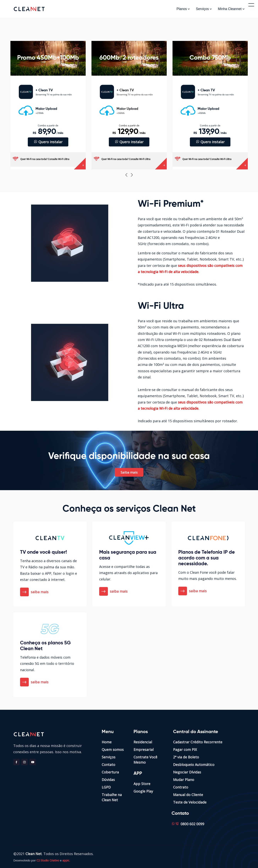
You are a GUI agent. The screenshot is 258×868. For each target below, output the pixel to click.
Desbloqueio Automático (194, 765)
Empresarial (144, 750)
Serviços (204, 9)
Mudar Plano (184, 780)
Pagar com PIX (185, 750)
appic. (66, 860)
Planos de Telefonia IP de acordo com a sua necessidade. (207, 558)
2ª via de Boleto (186, 757)
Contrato (181, 787)
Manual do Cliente (188, 795)
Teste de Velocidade (190, 802)
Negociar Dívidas (187, 772)
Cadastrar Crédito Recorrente (198, 742)
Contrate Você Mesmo (145, 760)
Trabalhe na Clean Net (112, 797)
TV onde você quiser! (44, 552)
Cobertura (110, 772)
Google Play (143, 791)
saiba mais (35, 592)
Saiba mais (129, 472)
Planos (183, 9)
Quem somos (113, 750)
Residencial (143, 742)
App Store (142, 784)
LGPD (106, 787)
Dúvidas (108, 780)
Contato (108, 765)
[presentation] (126, 175)
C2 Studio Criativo (48, 860)
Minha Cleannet (231, 9)
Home (107, 742)
